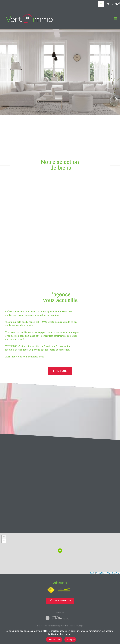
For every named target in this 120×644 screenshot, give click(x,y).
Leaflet (93, 573)
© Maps (101, 573)
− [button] (4, 541)
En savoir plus (54, 640)
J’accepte (70, 640)
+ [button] (4, 537)
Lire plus (60, 371)
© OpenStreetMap (113, 573)
